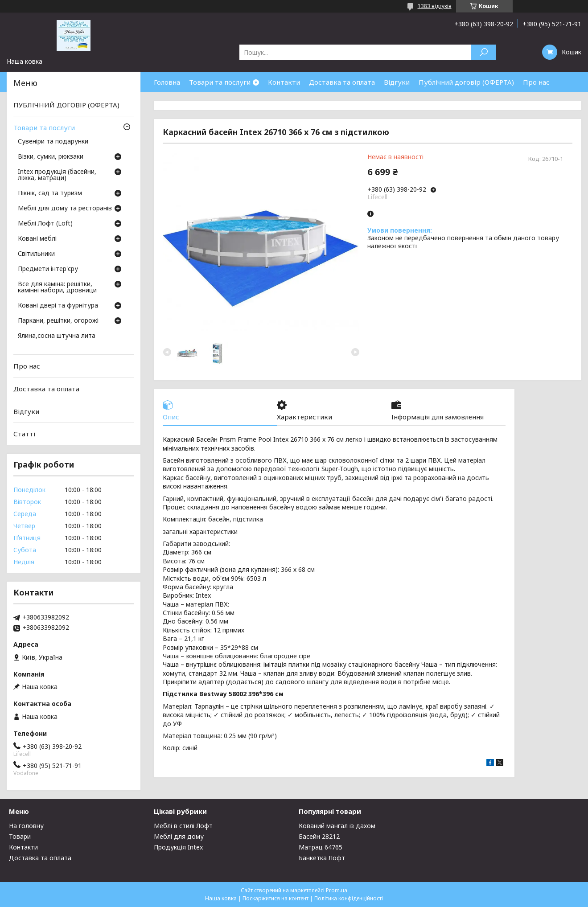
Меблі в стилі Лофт (183, 826)
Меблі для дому (179, 836)
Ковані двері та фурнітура (58, 306)
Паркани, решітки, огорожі (58, 321)
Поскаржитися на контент (275, 898)
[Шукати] (483, 52)
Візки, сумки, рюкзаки (51, 157)
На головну (26, 826)
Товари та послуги (220, 82)
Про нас (536, 82)
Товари (20, 836)
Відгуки (397, 82)
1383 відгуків (435, 6)
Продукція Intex (178, 847)
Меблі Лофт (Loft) (45, 224)
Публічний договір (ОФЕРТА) (466, 82)
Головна (167, 82)
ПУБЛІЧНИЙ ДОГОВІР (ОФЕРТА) (66, 105)
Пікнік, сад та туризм (50, 193)
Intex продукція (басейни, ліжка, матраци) (57, 175)
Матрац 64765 (321, 847)
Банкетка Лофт (322, 858)
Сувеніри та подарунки (53, 142)
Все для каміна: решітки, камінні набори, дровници (57, 287)
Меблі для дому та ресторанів (65, 209)
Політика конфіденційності (349, 898)
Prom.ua (337, 890)
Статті (24, 434)
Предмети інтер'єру (48, 269)
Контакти (284, 82)
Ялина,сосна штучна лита (57, 336)
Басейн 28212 (319, 836)
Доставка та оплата (342, 82)
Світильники (36, 254)
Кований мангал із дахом (337, 826)
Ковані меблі (37, 239)
